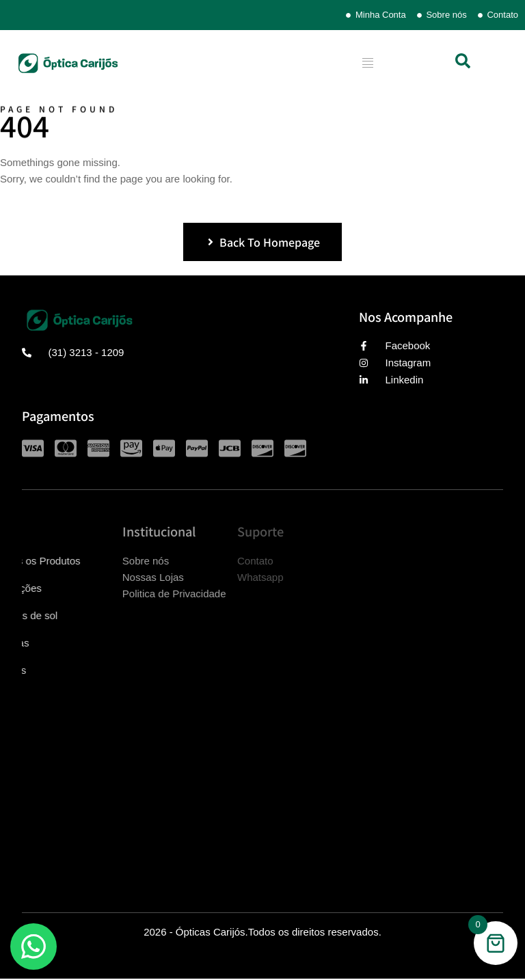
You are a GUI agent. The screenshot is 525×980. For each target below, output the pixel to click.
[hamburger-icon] (368, 63)
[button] (463, 61)
